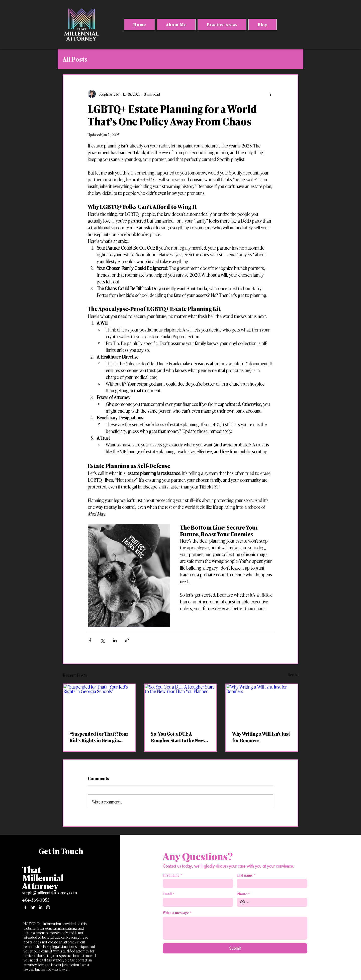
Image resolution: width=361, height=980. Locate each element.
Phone (243, 894)
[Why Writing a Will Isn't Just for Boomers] (262, 704)
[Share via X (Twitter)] (102, 640)
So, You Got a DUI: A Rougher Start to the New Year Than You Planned (177, 737)
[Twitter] (33, 907)
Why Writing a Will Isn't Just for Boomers (261, 737)
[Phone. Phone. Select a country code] (245, 902)
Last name (246, 875)
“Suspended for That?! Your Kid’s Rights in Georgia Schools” (99, 737)
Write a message (177, 913)
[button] (222, 25)
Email (168, 894)
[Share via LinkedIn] (115, 640)
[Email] (197, 902)
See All (293, 674)
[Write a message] (235, 928)
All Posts (75, 59)
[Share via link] (127, 640)
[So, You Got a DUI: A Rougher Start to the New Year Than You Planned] (181, 704)
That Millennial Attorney (43, 877)
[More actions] (270, 94)
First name (172, 875)
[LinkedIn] (40, 907)
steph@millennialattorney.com (50, 893)
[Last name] (270, 884)
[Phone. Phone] (277, 902)
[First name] (197, 884)
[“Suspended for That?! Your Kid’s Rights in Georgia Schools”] (99, 704)
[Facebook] (25, 907)
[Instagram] (48, 907)
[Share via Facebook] (90, 640)
